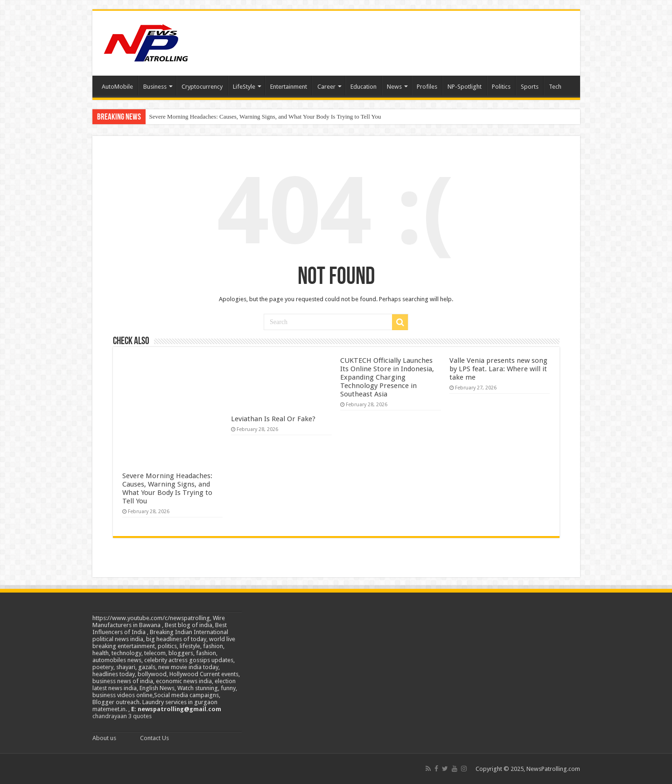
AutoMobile (117, 87)
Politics (501, 87)
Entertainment (289, 87)
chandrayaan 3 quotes (122, 716)
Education (364, 87)
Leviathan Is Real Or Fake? (273, 419)
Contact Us (154, 738)
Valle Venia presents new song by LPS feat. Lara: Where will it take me (498, 369)
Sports (530, 87)
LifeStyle (244, 87)
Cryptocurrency (202, 87)
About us (104, 738)
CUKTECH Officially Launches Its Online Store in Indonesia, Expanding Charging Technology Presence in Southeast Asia (387, 377)
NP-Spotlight (465, 87)
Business (155, 87)
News (394, 87)
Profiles (427, 87)
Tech (555, 87)
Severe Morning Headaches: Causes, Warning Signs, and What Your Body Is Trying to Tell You (265, 117)
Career (326, 87)
